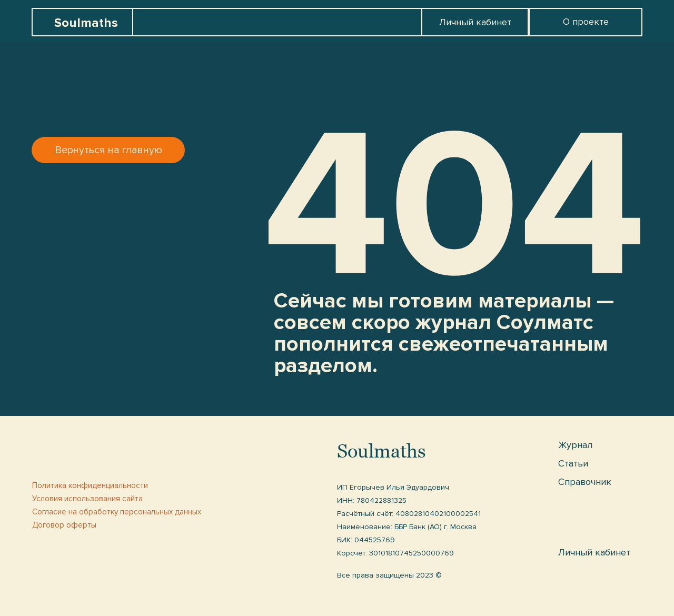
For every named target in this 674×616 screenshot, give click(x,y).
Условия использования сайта (87, 499)
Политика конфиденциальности (90, 485)
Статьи (573, 463)
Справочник (585, 482)
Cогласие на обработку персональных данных (117, 512)
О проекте (586, 22)
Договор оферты (64, 525)
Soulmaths (86, 23)
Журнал (575, 445)
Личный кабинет (475, 22)
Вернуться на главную (108, 150)
